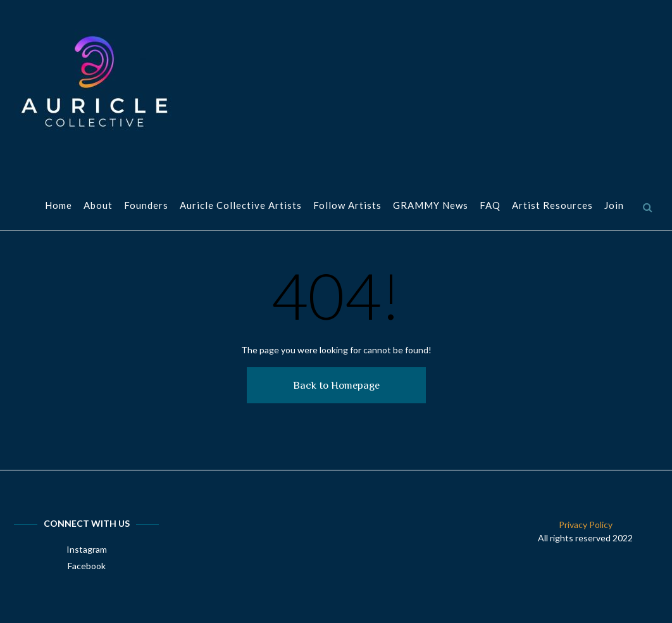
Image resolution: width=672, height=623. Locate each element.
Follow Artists (347, 206)
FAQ (490, 206)
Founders (146, 206)
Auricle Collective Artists (241, 206)
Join (614, 206)
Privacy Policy (586, 525)
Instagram (87, 549)
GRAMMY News (431, 206)
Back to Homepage (336, 385)
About (98, 206)
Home (59, 206)
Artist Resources (552, 206)
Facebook (87, 566)
